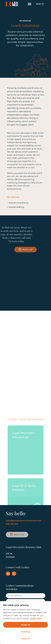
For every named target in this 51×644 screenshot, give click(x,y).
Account (10, 557)
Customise (25, 632)
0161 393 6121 (12, 524)
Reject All (26, 639)
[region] (25, 623)
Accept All (25, 625)
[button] (30, 4)
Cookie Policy (36, 618)
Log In (9, 554)
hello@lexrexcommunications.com (24, 521)
